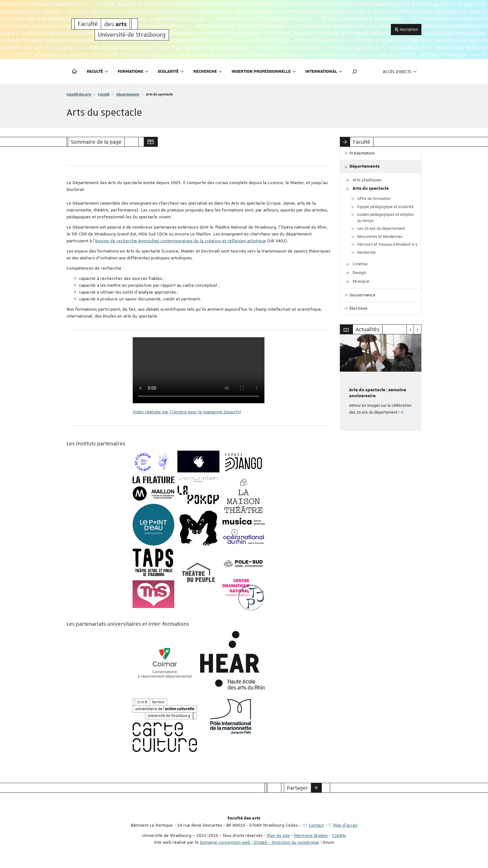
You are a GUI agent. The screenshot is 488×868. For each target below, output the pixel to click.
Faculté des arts (79, 94)
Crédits (339, 835)
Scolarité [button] (171, 72)
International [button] (324, 72)
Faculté (104, 94)
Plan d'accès (345, 825)
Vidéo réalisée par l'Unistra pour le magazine (187, 412)
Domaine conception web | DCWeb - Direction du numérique (260, 842)
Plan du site (278, 835)
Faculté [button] (98, 72)
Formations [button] (133, 72)
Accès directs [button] (400, 72)
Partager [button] (298, 788)
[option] (381, 383)
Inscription (406, 29)
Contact (316, 825)
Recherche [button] (208, 72)
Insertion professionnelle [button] (264, 72)
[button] (355, 72)
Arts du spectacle (371, 188)
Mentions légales (311, 835)
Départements (128, 94)
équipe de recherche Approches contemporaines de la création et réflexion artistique (181, 241)
